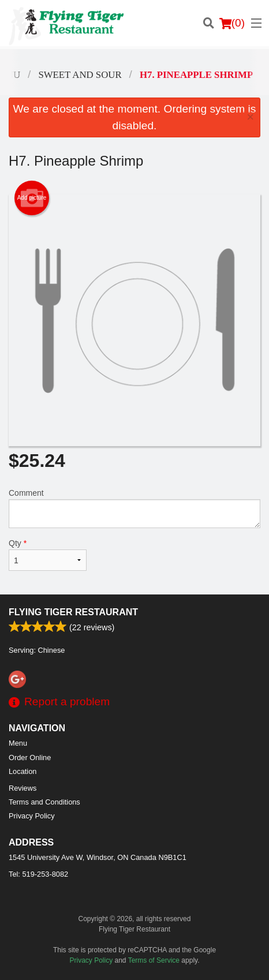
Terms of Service (154, 960)
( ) (232, 23)
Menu (18, 743)
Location (23, 771)
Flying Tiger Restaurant (73, 612)
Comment (134, 508)
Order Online (30, 758)
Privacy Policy (32, 816)
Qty (48, 555)
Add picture (32, 198)
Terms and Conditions (44, 802)
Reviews (23, 788)
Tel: (38, 874)
